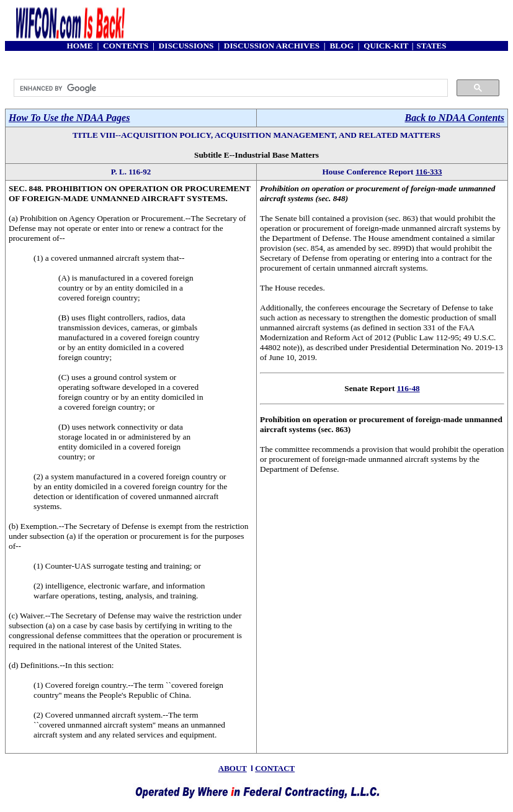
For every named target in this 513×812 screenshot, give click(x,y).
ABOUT (233, 768)
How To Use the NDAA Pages (69, 118)
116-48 (408, 388)
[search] (230, 88)
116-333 (429, 172)
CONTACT (275, 768)
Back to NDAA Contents (455, 118)
